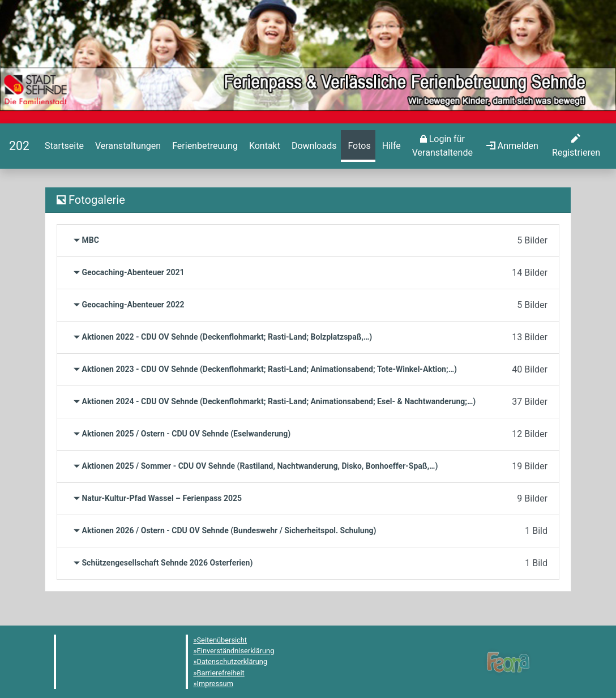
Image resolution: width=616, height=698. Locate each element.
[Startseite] (19, 146)
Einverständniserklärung (236, 651)
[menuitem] (63, 146)
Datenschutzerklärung (232, 661)
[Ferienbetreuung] (204, 146)
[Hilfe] (358, 146)
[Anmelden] (442, 146)
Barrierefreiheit (221, 673)
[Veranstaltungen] (127, 146)
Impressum (215, 684)
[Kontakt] (264, 146)
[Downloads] (313, 146)
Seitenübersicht (222, 640)
